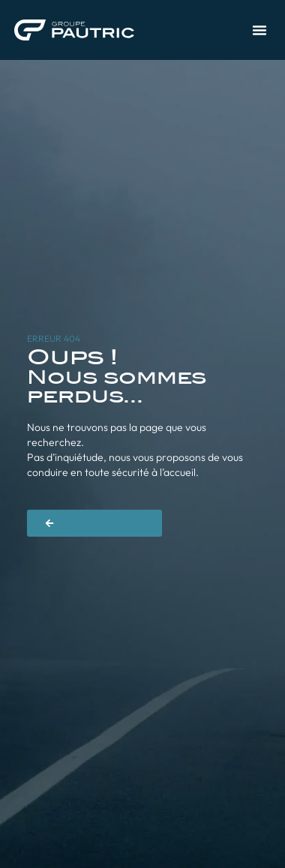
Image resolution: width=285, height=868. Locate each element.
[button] (259, 30)
